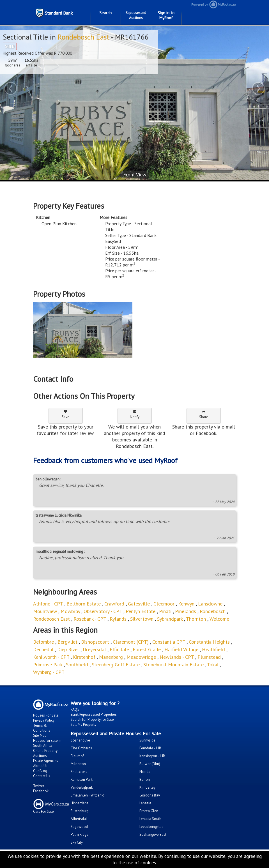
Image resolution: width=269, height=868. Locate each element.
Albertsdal (79, 819)
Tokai (213, 665)
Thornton (196, 619)
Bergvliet (68, 642)
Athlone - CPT (48, 604)
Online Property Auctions (45, 753)
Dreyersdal (94, 649)
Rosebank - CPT (90, 619)
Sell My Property (83, 725)
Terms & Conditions (42, 728)
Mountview (45, 611)
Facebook (41, 791)
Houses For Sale (46, 715)
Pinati (165, 611)
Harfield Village (181, 649)
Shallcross (79, 772)
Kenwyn (186, 604)
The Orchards (81, 748)
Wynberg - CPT (49, 672)
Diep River (68, 649)
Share (204, 414)
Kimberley (147, 787)
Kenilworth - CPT (51, 657)
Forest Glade (147, 649)
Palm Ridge (80, 834)
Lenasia (145, 803)
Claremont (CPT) (131, 642)
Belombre (43, 642)
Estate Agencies (46, 761)
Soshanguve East (153, 834)
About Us (40, 766)
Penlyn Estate (141, 611)
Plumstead (209, 657)
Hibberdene (80, 803)
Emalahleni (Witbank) (88, 795)
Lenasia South (150, 819)
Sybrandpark (170, 619)
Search (105, 13)
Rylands (118, 619)
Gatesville (139, 604)
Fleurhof (77, 756)
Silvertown (142, 619)
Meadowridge (141, 657)
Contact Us (42, 776)
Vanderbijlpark (82, 787)
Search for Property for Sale (92, 720)
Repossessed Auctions (136, 15)
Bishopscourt (95, 642)
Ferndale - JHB (150, 748)
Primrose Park (48, 665)
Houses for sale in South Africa (47, 743)
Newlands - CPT (177, 657)
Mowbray (70, 611)
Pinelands (186, 611)
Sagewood (79, 827)
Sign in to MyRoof (166, 15)
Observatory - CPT (103, 611)
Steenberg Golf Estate (116, 665)
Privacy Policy (44, 720)
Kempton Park (82, 780)
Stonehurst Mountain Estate (173, 665)
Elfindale (119, 649)
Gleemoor (164, 604)
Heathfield (213, 649)
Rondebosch (213, 611)
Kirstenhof (84, 657)
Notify (135, 414)
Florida (145, 772)
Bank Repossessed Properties (94, 714)
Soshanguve (80, 740)
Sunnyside (147, 740)
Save (65, 414)
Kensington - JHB (152, 756)
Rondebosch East (84, 37)
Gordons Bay (150, 795)
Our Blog (40, 771)
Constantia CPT (169, 642)
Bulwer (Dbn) (150, 764)
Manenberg (111, 657)
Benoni (145, 780)
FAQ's (75, 709)
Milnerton (78, 764)
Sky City (77, 842)
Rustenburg (80, 811)
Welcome (219, 619)
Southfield (77, 665)
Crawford (114, 604)
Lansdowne (210, 604)
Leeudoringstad (151, 827)
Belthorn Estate (84, 604)
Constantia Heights (209, 642)
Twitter (39, 786)
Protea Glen (149, 811)
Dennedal (43, 649)
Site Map (40, 735)
